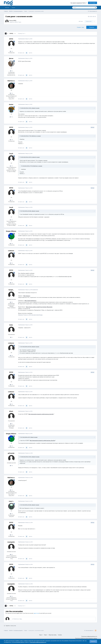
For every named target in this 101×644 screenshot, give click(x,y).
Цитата (31, 53)
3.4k (11, 51)
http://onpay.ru (27, 296)
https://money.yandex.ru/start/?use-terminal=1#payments (39, 307)
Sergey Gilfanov (11, 231)
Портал (13, 8)
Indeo (11, 325)
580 (11, 302)
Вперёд (11, 33)
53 (11, 424)
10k (11, 71)
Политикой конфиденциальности (38, 642)
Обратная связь (53, 635)
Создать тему (80, 27)
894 (11, 554)
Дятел (11, 58)
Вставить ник (21, 53)
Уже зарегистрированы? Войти (79, 3)
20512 (15, 21)
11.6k (11, 244)
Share (81, 21)
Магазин (7, 8)
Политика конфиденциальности (89, 636)
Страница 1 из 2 (22, 33)
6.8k (11, 263)
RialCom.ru (11, 81)
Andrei (11, 104)
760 (11, 466)
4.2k (11, 93)
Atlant (11, 411)
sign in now (36, 613)
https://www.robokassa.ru (30, 301)
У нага (19, 22)
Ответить (92, 27)
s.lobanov (11, 251)
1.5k (11, 514)
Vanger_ (11, 290)
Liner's (11, 501)
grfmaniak (11, 453)
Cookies (60, 635)
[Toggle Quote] (20, 108)
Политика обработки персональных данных (86, 638)
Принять (93, 641)
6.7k (11, 166)
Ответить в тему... (17, 619)
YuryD (11, 154)
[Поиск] (79, 8)
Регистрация (93, 3)
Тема (46, 635)
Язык (41, 635)
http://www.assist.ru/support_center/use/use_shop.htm (41, 414)
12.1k (11, 117)
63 (11, 337)
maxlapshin (11, 542)
